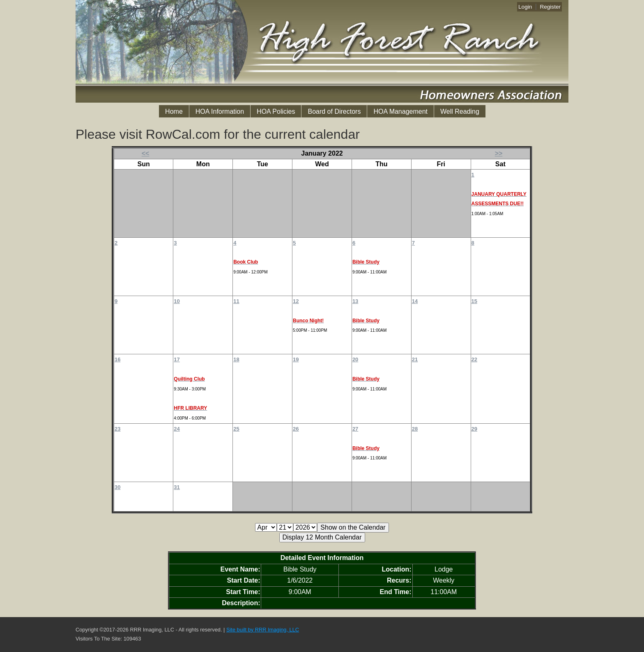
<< (146, 153)
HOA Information (220, 111)
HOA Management (400, 111)
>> (499, 153)
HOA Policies (276, 111)
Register (550, 7)
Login (525, 7)
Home (174, 111)
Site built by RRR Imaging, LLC (263, 630)
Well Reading (460, 111)
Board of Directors (334, 111)
